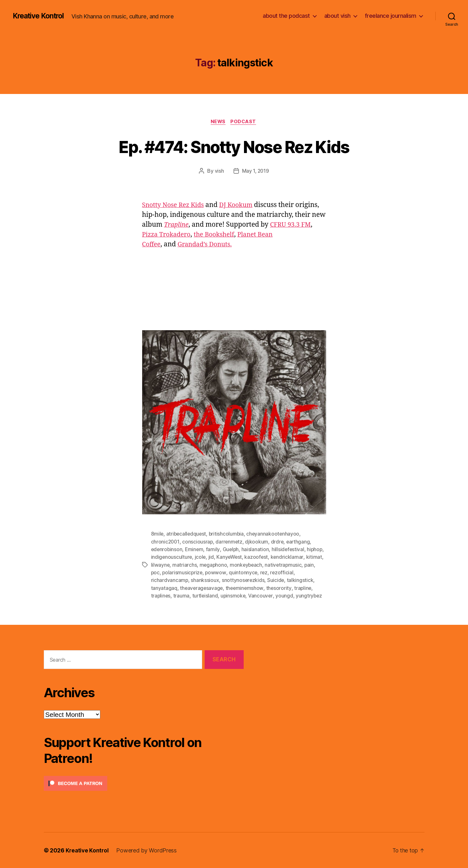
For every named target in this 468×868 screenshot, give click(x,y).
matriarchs (203, 565)
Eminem (195, 550)
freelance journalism (391, 16)
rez (278, 573)
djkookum (258, 542)
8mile (158, 535)
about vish (337, 16)
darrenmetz (230, 542)
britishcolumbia (228, 535)
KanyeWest (249, 558)
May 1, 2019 (255, 172)
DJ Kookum (241, 206)
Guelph (232, 550)
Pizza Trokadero (168, 235)
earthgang (300, 542)
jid (231, 558)
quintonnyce (257, 573)
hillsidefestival (290, 550)
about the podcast (286, 16)
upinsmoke (235, 596)
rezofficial (296, 573)
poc (168, 573)
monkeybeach (266, 565)
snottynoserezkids (244, 580)
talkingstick (301, 580)
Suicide (277, 580)
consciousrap (198, 542)
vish (219, 172)
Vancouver (262, 596)
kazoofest (277, 558)
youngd (286, 596)
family (214, 550)
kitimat (159, 565)
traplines (161, 596)
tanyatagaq (164, 588)
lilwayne (179, 565)
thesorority (280, 588)
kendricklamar (308, 558)
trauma (182, 596)
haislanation (257, 550)
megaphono (232, 565)
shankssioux (205, 580)
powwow (229, 573)
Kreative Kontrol (40, 16)
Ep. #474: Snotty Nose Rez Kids (234, 147)
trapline (305, 588)
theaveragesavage (202, 588)
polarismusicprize (196, 573)
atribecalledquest (187, 535)
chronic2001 (166, 542)
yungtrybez (311, 596)
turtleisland (206, 596)
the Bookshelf (219, 235)
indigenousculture (190, 558)
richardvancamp (170, 580)
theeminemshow (246, 588)
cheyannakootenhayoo (275, 535)
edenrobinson (167, 550)
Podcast (245, 122)
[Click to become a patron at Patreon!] (144, 783)
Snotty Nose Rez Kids (175, 206)
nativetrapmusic (304, 565)
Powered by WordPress (148, 850)
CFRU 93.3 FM (293, 225)
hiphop (159, 558)
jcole (220, 558)
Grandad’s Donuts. (208, 245)
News (218, 122)
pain (156, 573)
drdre (279, 542)
